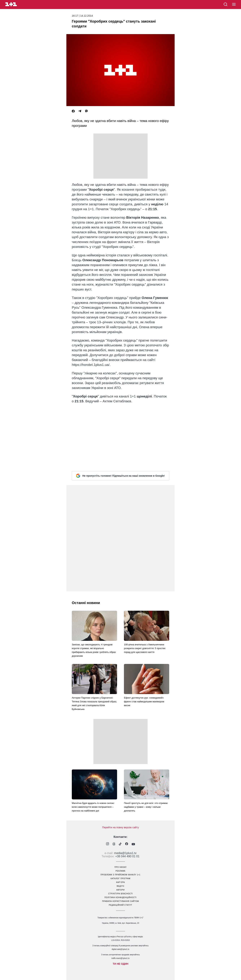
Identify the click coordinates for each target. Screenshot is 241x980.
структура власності (120, 894)
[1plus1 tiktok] (120, 844)
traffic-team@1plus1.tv (120, 958)
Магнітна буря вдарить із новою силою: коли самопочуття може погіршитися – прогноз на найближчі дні (93, 807)
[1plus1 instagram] (108, 844)
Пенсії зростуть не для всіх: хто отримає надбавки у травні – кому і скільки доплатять (146, 807)
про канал (120, 867)
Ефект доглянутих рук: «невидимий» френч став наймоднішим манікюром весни (144, 702)
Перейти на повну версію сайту (120, 827)
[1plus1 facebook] (127, 844)
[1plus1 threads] (114, 844)
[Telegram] (80, 111)
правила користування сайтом (120, 901)
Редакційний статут (120, 905)
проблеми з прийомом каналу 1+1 (121, 875)
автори (120, 890)
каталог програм (120, 879)
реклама (120, 871)
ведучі (120, 886)
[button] (234, 5)
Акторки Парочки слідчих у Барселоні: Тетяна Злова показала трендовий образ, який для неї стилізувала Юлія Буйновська (94, 703)
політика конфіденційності (120, 897)
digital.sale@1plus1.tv (120, 949)
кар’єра (120, 882)
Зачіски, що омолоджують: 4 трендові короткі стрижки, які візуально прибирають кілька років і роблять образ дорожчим (94, 650)
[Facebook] (73, 111)
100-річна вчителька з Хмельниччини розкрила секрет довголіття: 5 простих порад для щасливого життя (145, 648)
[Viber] (86, 111)
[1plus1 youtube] (133, 844)
